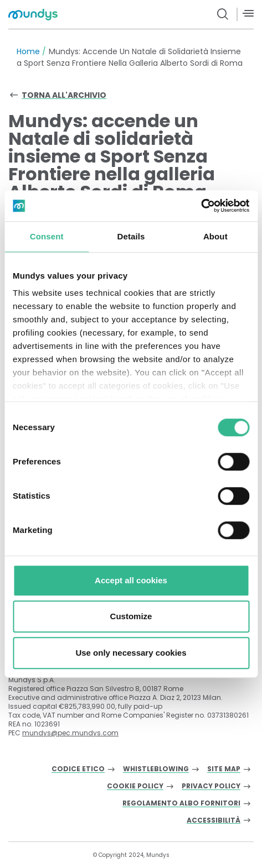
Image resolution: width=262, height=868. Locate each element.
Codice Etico (78, 769)
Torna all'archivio (64, 95)
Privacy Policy (211, 786)
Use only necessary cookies (131, 653)
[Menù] (248, 14)
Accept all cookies (131, 580)
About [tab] (215, 236)
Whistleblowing (156, 769)
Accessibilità (214, 821)
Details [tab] (131, 236)
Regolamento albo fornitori (181, 804)
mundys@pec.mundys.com (70, 733)
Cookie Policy (135, 786)
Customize (131, 616)
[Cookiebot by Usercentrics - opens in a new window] (201, 206)
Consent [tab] (47, 236)
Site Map (224, 769)
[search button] (223, 14)
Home (28, 51)
